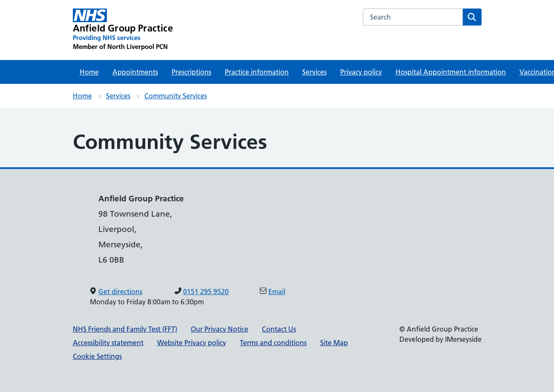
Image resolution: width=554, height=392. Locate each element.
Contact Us (279, 329)
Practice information (257, 72)
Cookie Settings (97, 356)
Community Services (176, 96)
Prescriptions (191, 72)
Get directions (120, 292)
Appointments (135, 72)
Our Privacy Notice (220, 329)
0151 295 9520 (206, 292)
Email (277, 292)
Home (89, 72)
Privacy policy (361, 72)
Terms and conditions (273, 343)
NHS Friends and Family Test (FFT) (125, 329)
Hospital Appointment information (451, 72)
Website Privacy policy (192, 343)
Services (314, 72)
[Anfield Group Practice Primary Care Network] (123, 30)
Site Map (334, 343)
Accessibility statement (108, 343)
